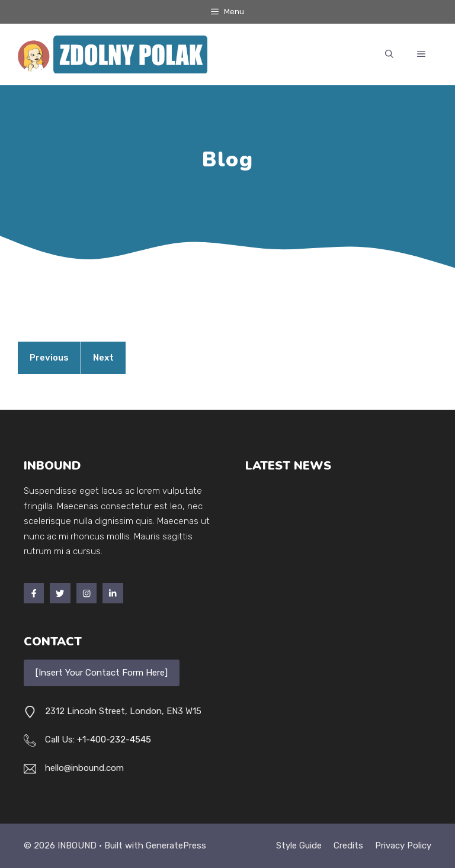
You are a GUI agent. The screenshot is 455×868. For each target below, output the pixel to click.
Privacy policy (403, 846)
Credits (348, 846)
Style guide (299, 846)
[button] (389, 54)
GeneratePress (176, 846)
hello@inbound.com (84, 768)
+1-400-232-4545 (114, 740)
